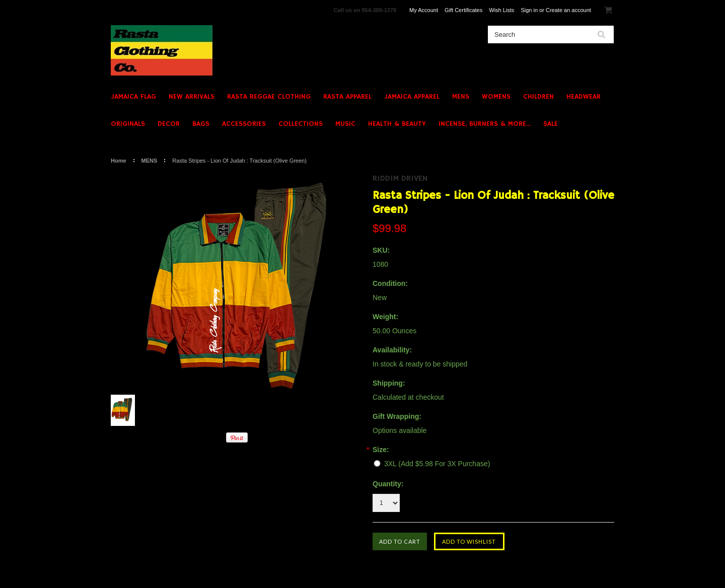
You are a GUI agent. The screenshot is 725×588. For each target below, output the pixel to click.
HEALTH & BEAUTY (397, 124)
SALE (551, 124)
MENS (461, 97)
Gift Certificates (463, 10)
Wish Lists (501, 10)
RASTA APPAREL (347, 97)
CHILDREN (538, 97)
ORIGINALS (128, 124)
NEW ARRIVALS (192, 97)
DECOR (169, 124)
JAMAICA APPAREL (412, 97)
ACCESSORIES (244, 124)
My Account (424, 10)
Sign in (529, 10)
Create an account (568, 10)
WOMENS (496, 97)
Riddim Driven (400, 179)
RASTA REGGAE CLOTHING (269, 97)
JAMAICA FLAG (133, 97)
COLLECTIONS (301, 124)
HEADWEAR (584, 97)
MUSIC (345, 124)
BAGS (201, 124)
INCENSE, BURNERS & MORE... (485, 124)
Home (119, 161)
